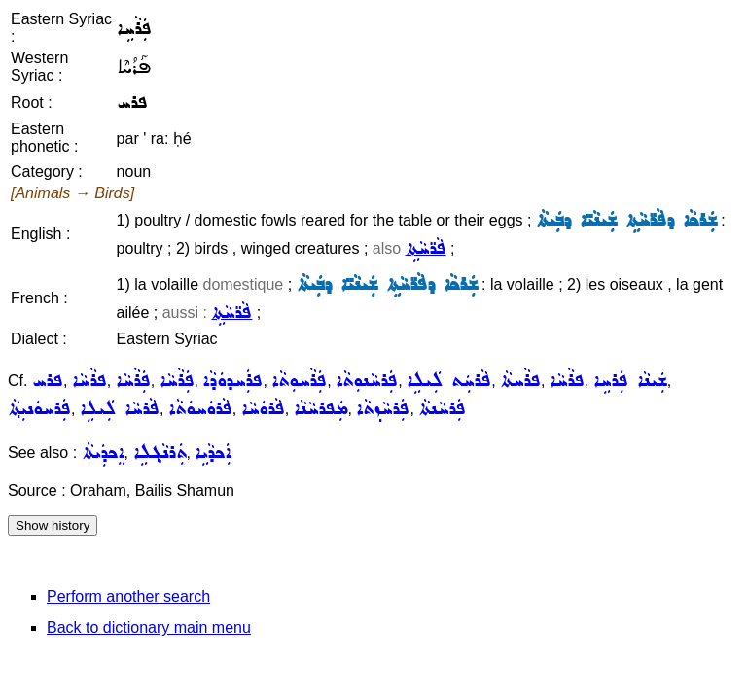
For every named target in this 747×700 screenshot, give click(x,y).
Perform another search (128, 596)
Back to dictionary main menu (149, 628)
